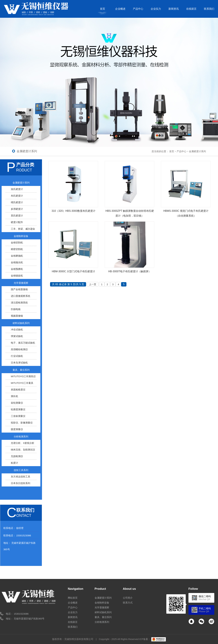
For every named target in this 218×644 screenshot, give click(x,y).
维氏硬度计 (17, 202)
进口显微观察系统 (21, 296)
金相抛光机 (17, 262)
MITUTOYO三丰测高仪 (23, 376)
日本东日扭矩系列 (21, 483)
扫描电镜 (16, 309)
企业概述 (120, 9)
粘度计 (14, 463)
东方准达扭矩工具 (21, 477)
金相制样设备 (21, 236)
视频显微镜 (17, 316)
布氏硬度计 (17, 196)
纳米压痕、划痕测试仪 (23, 450)
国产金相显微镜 (19, 289)
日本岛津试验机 (19, 363)
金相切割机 (17, 243)
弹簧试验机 (17, 336)
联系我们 (209, 9)
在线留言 (191, 9)
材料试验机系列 (21, 323)
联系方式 (128, 603)
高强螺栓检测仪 (19, 349)
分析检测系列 (21, 437)
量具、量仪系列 (21, 370)
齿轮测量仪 (17, 403)
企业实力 (156, 9)
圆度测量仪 (17, 429)
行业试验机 (17, 356)
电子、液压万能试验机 (23, 343)
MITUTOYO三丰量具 (22, 383)
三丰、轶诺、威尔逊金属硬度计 (21, 231)
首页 (103, 9)
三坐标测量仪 (18, 416)
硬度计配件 (17, 222)
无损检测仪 (17, 456)
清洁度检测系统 (19, 303)
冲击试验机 (17, 330)
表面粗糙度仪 (18, 390)
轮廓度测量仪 (18, 409)
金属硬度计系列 (197, 151)
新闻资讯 (174, 9)
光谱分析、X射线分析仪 (20, 445)
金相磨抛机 (17, 256)
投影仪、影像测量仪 (22, 423)
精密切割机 (17, 249)
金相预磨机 (17, 269)
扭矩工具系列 (21, 470)
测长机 (14, 396)
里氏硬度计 (17, 216)
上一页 (93, 284)
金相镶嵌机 (17, 276)
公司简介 (128, 598)
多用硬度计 (17, 209)
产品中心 (138, 9)
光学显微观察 (21, 283)
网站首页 (73, 598)
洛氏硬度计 (17, 189)
